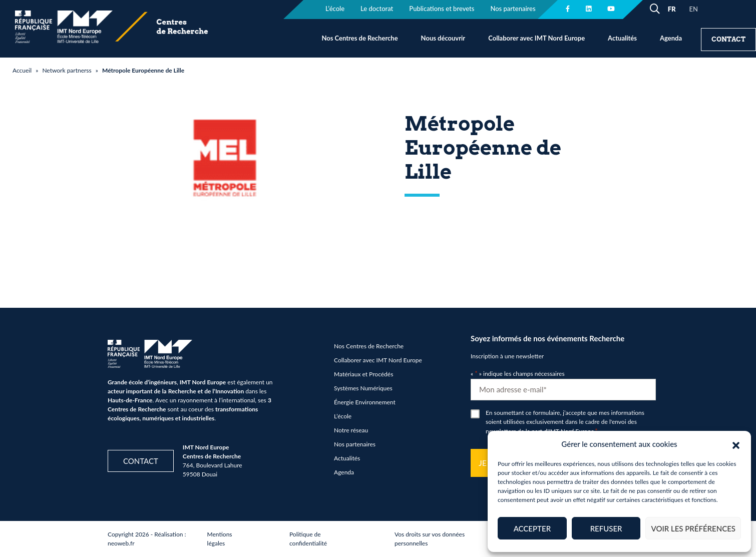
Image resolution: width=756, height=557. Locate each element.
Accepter (532, 528)
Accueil (22, 70)
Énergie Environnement (365, 402)
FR (672, 9)
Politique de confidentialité (308, 539)
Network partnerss (67, 70)
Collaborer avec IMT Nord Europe (536, 38)
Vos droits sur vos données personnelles (430, 539)
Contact (728, 39)
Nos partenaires (355, 444)
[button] (736, 444)
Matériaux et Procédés (363, 374)
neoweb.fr (121, 543)
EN (694, 9)
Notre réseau (351, 430)
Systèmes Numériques (363, 388)
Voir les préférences (693, 528)
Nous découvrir (443, 38)
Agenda (671, 38)
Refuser (606, 528)
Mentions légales (220, 539)
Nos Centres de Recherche (359, 38)
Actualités (622, 38)
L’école (343, 416)
